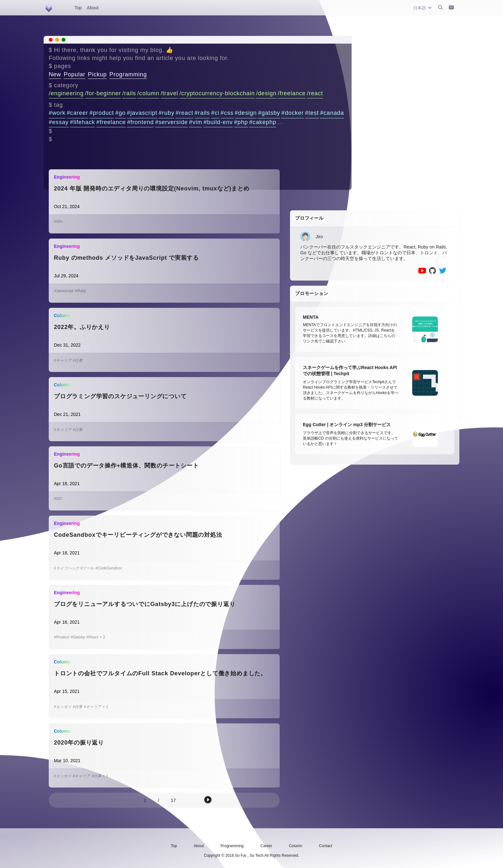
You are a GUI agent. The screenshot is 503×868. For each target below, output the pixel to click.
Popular (74, 74)
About (93, 8)
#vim (196, 122)
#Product (62, 637)
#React (92, 637)
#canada (332, 113)
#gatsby (269, 113)
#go (120, 113)
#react (184, 113)
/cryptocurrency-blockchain (217, 93)
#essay (59, 122)
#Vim (58, 222)
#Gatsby (78, 637)
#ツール (87, 568)
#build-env (218, 122)
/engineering (66, 93)
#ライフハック (67, 568)
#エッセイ (63, 707)
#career (77, 113)
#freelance (111, 122)
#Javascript (64, 291)
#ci (215, 113)
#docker (293, 113)
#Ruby (80, 291)
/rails (129, 93)
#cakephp (263, 122)
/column (148, 93)
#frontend (140, 122)
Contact (325, 846)
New (55, 74)
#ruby (166, 113)
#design (246, 113)
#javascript (142, 113)
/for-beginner (103, 93)
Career (266, 846)
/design (266, 93)
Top (78, 8)
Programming (128, 74)
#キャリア (63, 360)
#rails (202, 113)
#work (57, 113)
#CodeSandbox (109, 568)
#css (227, 113)
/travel (170, 93)
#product (102, 113)
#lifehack (82, 122)
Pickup (97, 74)
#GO (58, 499)
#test (312, 113)
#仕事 (78, 360)
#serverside (171, 122)
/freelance (292, 93)
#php (241, 122)
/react (315, 93)
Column (296, 846)
